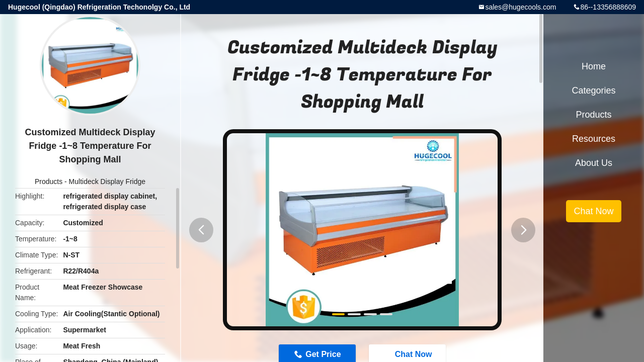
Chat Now (593, 211)
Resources (594, 139)
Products (49, 182)
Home (594, 66)
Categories (593, 90)
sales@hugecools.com (520, 7)
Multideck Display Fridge (107, 182)
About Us (594, 163)
